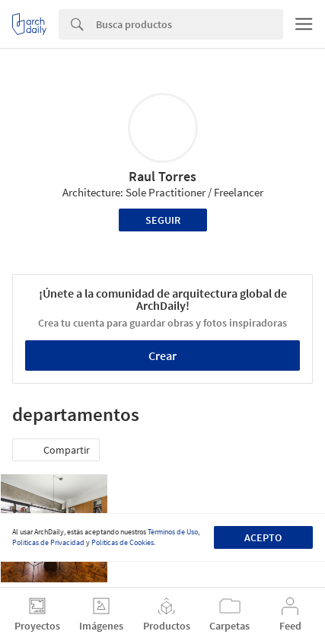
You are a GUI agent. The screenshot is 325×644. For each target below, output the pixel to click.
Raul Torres (162, 176)
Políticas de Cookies (123, 542)
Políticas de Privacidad (48, 542)
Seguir (163, 220)
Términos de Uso (173, 532)
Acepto (263, 537)
